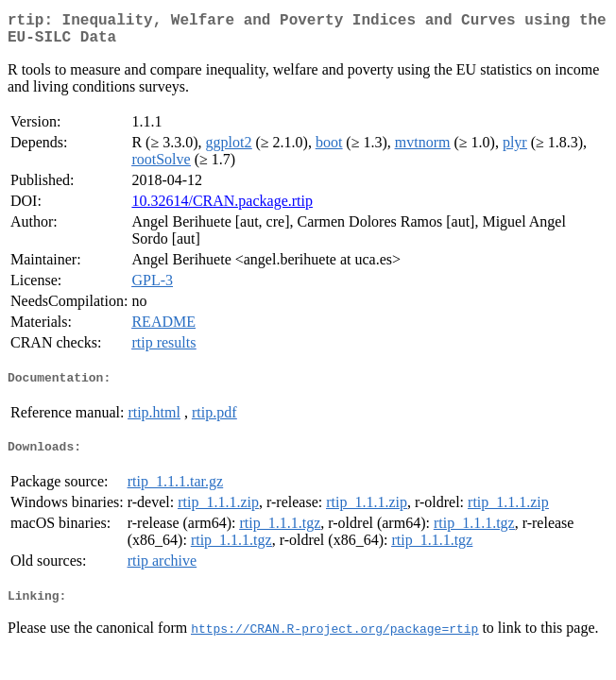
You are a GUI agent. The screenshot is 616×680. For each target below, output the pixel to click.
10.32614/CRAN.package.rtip (222, 208)
